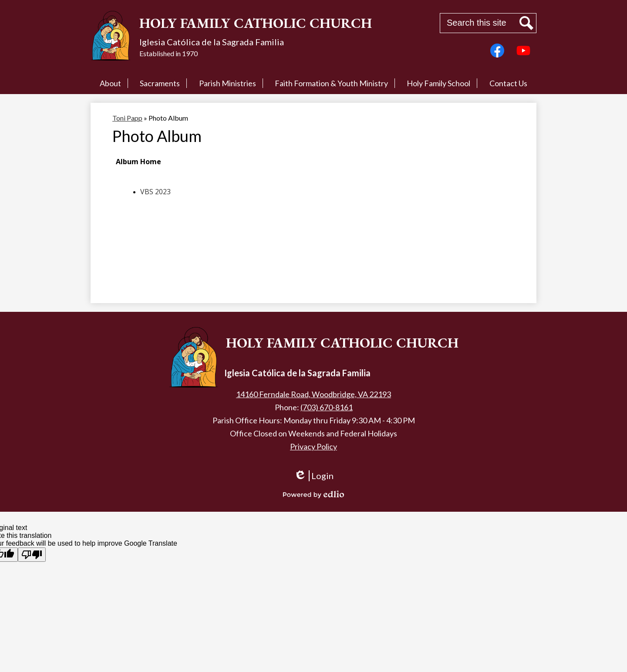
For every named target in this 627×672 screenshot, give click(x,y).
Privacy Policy (313, 446)
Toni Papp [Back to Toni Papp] (127, 118)
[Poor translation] (32, 555)
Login (314, 480)
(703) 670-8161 (327, 407)
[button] (111, 83)
